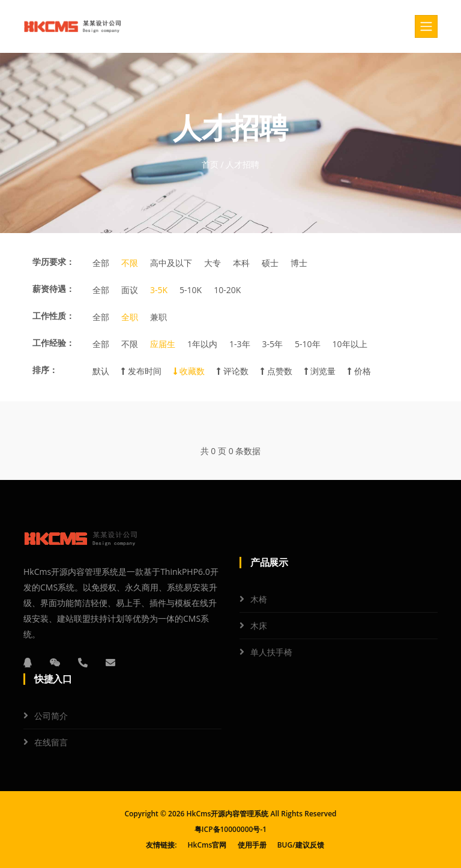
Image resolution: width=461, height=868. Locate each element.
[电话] (83, 663)
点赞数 (276, 371)
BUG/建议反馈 (301, 845)
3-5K (159, 290)
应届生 (163, 344)
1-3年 (240, 344)
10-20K (227, 290)
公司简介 (51, 716)
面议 (130, 290)
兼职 (158, 317)
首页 (210, 164)
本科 (241, 263)
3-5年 (273, 344)
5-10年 (308, 344)
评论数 (233, 371)
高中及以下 (171, 263)
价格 (359, 371)
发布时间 (141, 371)
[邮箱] (110, 663)
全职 (130, 317)
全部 (101, 263)
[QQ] (28, 663)
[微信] (55, 663)
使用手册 (252, 845)
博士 (299, 263)
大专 (212, 263)
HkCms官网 (207, 845)
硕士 (270, 263)
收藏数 (189, 371)
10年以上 (350, 344)
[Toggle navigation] (426, 26)
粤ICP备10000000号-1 (230, 829)
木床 (259, 626)
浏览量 (320, 371)
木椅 (259, 599)
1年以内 (202, 344)
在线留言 (51, 742)
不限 (130, 263)
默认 (101, 371)
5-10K (191, 290)
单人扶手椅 (271, 652)
